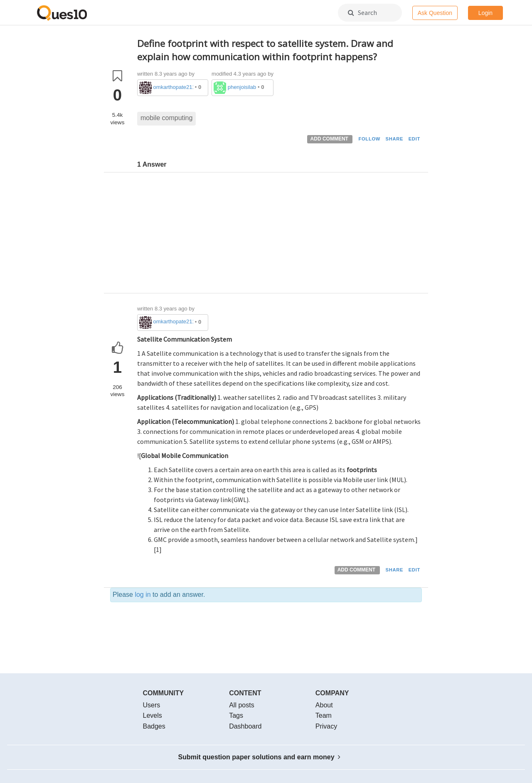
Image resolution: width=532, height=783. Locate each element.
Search (362, 12)
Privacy (326, 726)
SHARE (395, 139)
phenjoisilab (242, 87)
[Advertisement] (280, 235)
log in (143, 595)
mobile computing (166, 118)
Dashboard (245, 726)
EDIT (414, 139)
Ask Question (435, 13)
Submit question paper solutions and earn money (260, 757)
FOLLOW (369, 139)
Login (485, 13)
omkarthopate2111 (174, 87)
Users (152, 705)
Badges (154, 726)
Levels (153, 715)
